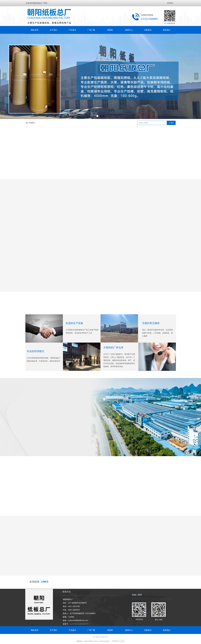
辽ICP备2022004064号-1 (80, 624)
